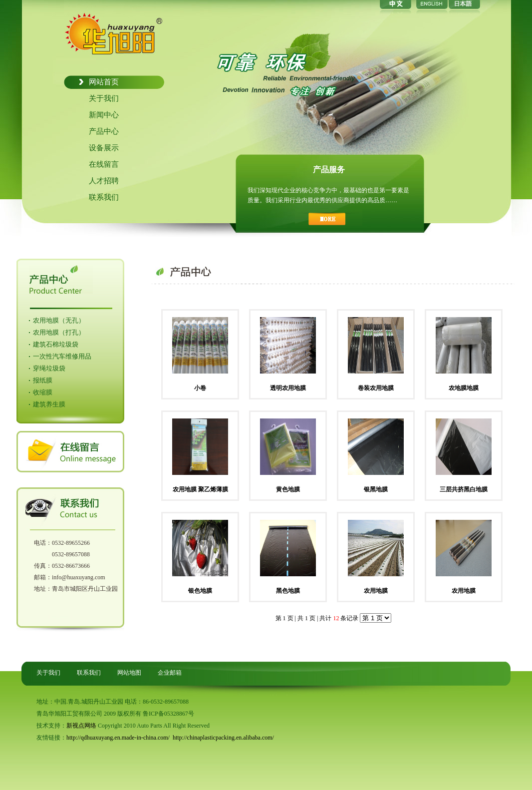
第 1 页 (284, 618)
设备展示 (104, 148)
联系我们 (104, 197)
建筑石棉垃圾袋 (56, 344)
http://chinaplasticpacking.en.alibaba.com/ (223, 738)
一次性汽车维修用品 (62, 356)
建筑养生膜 (49, 404)
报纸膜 (43, 380)
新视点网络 (81, 726)
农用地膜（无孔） (59, 320)
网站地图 (129, 673)
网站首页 (104, 82)
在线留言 (104, 164)
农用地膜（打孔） (59, 332)
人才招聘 (104, 181)
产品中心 (104, 131)
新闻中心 (104, 115)
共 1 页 (306, 618)
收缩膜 (43, 392)
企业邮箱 (170, 673)
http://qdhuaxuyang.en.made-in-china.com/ (118, 738)
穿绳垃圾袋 (49, 368)
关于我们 (104, 98)
